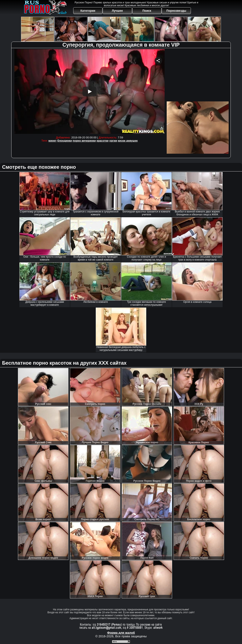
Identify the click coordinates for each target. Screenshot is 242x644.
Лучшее (117, 11)
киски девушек (128, 141)
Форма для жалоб (121, 633)
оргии (113, 141)
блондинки (65, 141)
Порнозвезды (176, 11)
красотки (103, 141)
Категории (88, 11)
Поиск (147, 11)
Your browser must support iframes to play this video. (89, 91)
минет (52, 141)
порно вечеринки (84, 141)
